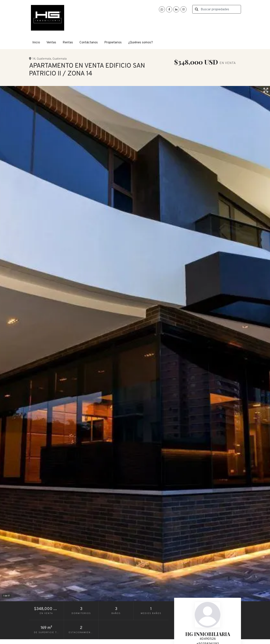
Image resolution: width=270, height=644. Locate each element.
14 (34, 59)
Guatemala (44, 59)
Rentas (68, 43)
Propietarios (113, 43)
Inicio (36, 43)
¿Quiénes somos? (140, 43)
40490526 (208, 639)
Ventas (51, 43)
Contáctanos (89, 43)
